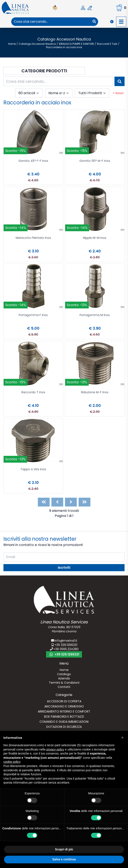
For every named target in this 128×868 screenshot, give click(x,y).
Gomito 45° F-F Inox (33, 161)
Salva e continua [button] (64, 859)
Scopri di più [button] (64, 849)
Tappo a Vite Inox (33, 470)
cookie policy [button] (12, 762)
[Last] (84, 502)
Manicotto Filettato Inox (33, 238)
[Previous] (57, 502)
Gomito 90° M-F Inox (95, 161)
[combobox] (51, 22)
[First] (44, 502)
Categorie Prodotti (44, 71)
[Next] (71, 502)
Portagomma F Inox (33, 315)
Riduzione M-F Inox (95, 393)
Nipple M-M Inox (95, 238)
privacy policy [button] (55, 749)
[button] (122, 738)
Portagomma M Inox (95, 315)
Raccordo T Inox (33, 393)
